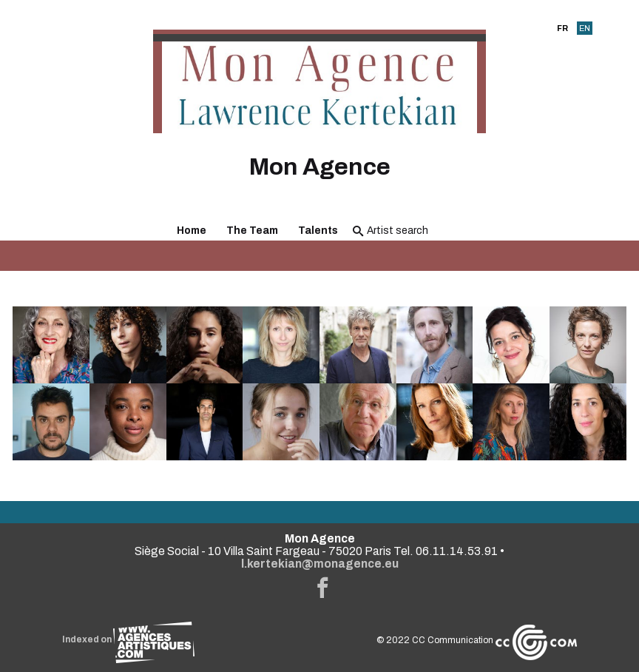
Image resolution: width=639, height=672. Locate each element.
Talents (318, 231)
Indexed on (128, 639)
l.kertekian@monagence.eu (320, 564)
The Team (252, 231)
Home (192, 231)
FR (562, 28)
